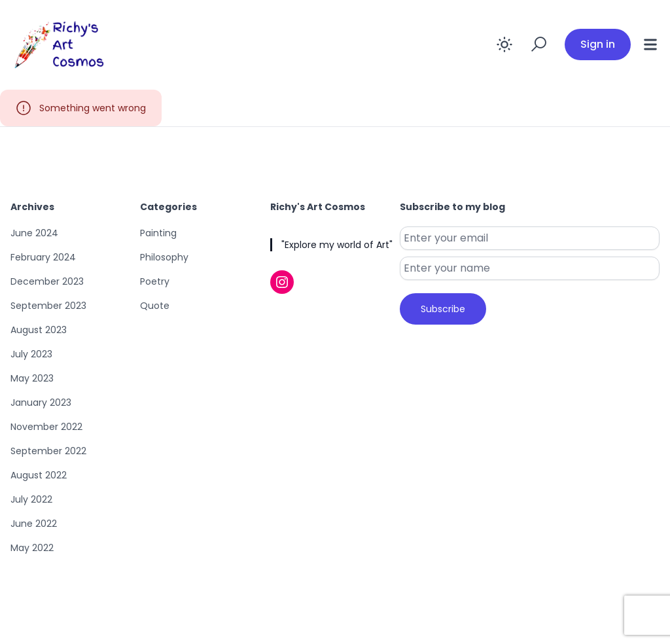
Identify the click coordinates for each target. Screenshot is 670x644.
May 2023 (32, 378)
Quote (155, 306)
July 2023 (31, 354)
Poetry (155, 281)
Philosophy (164, 257)
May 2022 (32, 548)
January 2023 (41, 402)
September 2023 (48, 306)
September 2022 (48, 451)
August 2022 (39, 475)
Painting (158, 233)
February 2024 (43, 257)
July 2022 (31, 499)
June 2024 (34, 233)
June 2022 (34, 524)
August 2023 (39, 330)
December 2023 (47, 281)
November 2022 (46, 427)
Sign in (598, 44)
